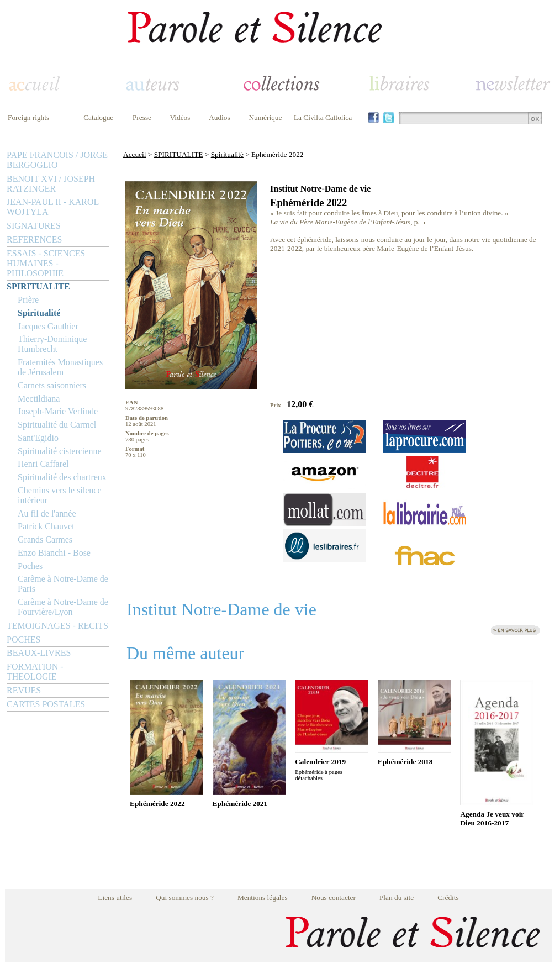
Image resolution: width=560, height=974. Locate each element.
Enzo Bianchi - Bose (54, 553)
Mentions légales (263, 897)
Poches (30, 566)
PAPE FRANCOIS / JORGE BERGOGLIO (57, 160)
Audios (220, 117)
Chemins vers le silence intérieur (60, 495)
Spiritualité (39, 313)
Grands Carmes (45, 539)
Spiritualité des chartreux (62, 477)
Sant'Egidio (38, 438)
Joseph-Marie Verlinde (58, 411)
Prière (28, 300)
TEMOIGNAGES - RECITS (57, 626)
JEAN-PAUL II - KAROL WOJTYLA (53, 207)
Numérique (265, 117)
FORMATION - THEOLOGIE (35, 672)
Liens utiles (115, 897)
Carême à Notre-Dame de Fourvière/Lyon (63, 607)
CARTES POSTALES (46, 704)
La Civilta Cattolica (323, 117)
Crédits (448, 897)
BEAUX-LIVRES (39, 653)
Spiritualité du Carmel (57, 425)
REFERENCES (34, 239)
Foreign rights (28, 117)
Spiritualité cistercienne (60, 451)
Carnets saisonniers (52, 385)
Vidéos (180, 117)
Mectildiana (39, 399)
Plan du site (397, 897)
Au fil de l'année (47, 514)
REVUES (24, 690)
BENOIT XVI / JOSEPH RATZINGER (51, 184)
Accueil (134, 154)
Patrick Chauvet (46, 526)
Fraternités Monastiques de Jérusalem (60, 367)
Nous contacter (334, 897)
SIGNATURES (34, 226)
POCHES (23, 639)
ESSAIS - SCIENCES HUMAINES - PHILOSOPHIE (46, 263)
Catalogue (98, 117)
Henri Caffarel (43, 464)
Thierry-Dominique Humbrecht (52, 344)
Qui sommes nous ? (185, 897)
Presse (142, 117)
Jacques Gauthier (48, 326)
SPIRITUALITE (38, 286)
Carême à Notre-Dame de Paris (63, 584)
